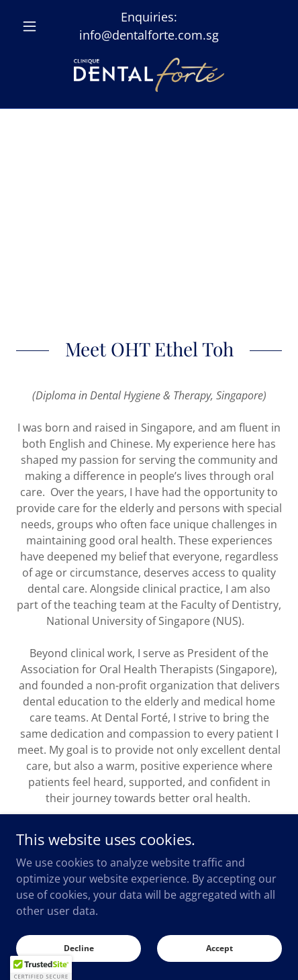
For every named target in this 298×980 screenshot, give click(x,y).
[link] (149, 75)
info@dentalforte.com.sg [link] (149, 35)
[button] (36, 26)
